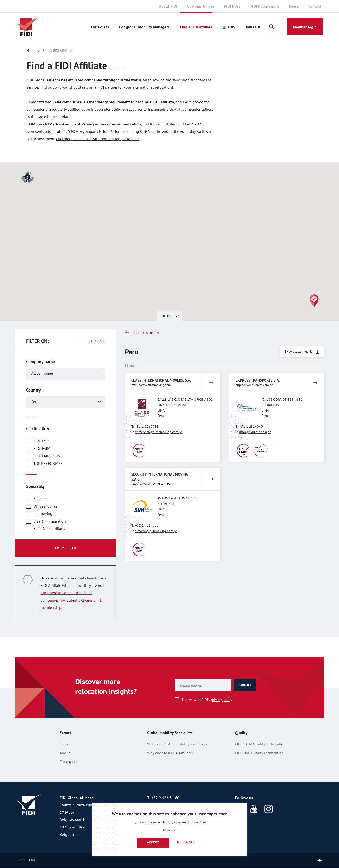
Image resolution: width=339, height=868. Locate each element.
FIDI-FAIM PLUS (47, 456)
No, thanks (186, 842)
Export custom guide (299, 351)
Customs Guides (201, 6)
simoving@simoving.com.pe (156, 531)
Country (33, 390)
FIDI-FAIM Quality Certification (260, 744)
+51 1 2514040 (251, 427)
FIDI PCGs (232, 6)
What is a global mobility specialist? (177, 744)
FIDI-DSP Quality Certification (259, 753)
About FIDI (168, 6)
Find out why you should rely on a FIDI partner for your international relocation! (106, 87)
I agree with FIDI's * (208, 700)
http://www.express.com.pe (254, 385)
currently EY (142, 109)
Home (31, 51)
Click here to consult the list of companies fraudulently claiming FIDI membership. (72, 600)
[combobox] (65, 374)
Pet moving (43, 513)
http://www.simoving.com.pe (151, 484)
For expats (100, 27)
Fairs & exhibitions (49, 528)
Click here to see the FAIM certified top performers (98, 139)
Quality (229, 27)
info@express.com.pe (255, 432)
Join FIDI (253, 27)
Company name (40, 362)
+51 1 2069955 (147, 427)
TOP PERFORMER (48, 463)
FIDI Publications (265, 6)
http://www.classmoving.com (151, 385)
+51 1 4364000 (147, 525)
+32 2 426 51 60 (165, 798)
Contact (315, 6)
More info (170, 831)
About (65, 753)
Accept (153, 842)
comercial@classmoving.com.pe (159, 432)
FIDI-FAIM (42, 448)
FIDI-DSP (41, 441)
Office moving (45, 506)
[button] (314, 301)
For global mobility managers (144, 27)
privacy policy (221, 700)
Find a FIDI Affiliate (196, 27)
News (294, 6)
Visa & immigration (50, 521)
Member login (305, 27)
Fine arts (41, 498)
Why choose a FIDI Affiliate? (170, 753)
